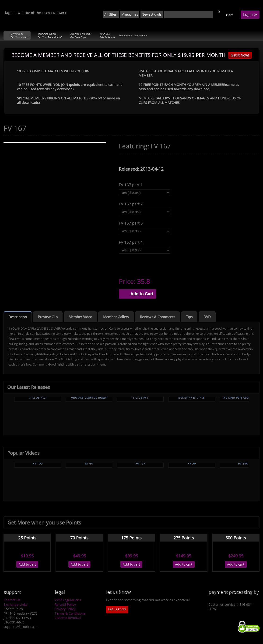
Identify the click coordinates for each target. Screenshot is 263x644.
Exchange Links (15, 604)
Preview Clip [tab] (48, 317)
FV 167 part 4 (131, 242)
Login (250, 14)
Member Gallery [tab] (116, 317)
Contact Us (12, 600)
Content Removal (68, 618)
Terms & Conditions (70, 613)
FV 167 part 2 (131, 204)
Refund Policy (65, 604)
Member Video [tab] (80, 317)
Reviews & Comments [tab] (158, 317)
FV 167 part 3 (131, 223)
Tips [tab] (189, 317)
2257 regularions (68, 600)
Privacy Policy (65, 609)
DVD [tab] (207, 317)
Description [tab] (18, 317)
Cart (229, 15)
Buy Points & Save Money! (133, 35)
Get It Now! (240, 55)
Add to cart (27, 564)
